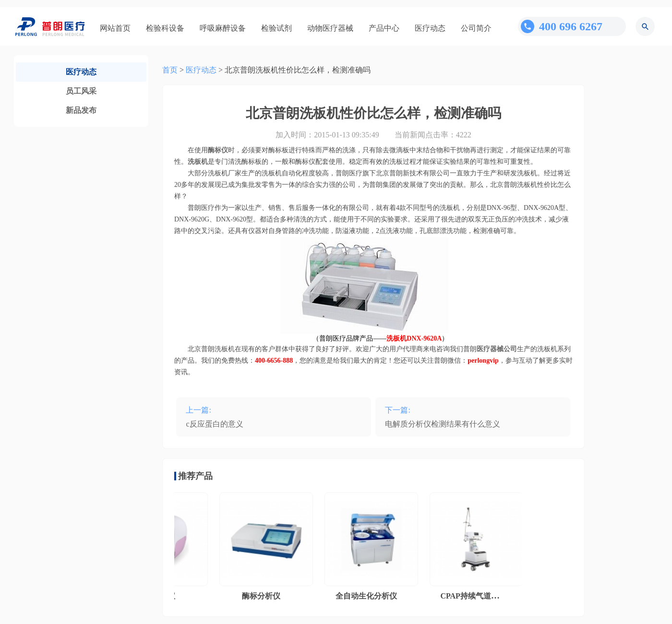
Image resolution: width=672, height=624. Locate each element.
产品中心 (384, 28)
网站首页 (115, 28)
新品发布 (81, 110)
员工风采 (81, 91)
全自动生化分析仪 (368, 596)
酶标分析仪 (263, 596)
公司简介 (476, 28)
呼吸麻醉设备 (223, 28)
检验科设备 (165, 28)
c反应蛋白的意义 (214, 424)
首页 (170, 70)
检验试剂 (276, 28)
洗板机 (198, 162)
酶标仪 (218, 150)
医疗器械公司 (497, 349)
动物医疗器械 (330, 28)
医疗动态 (430, 28)
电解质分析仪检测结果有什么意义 (443, 424)
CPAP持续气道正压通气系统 (490, 596)
